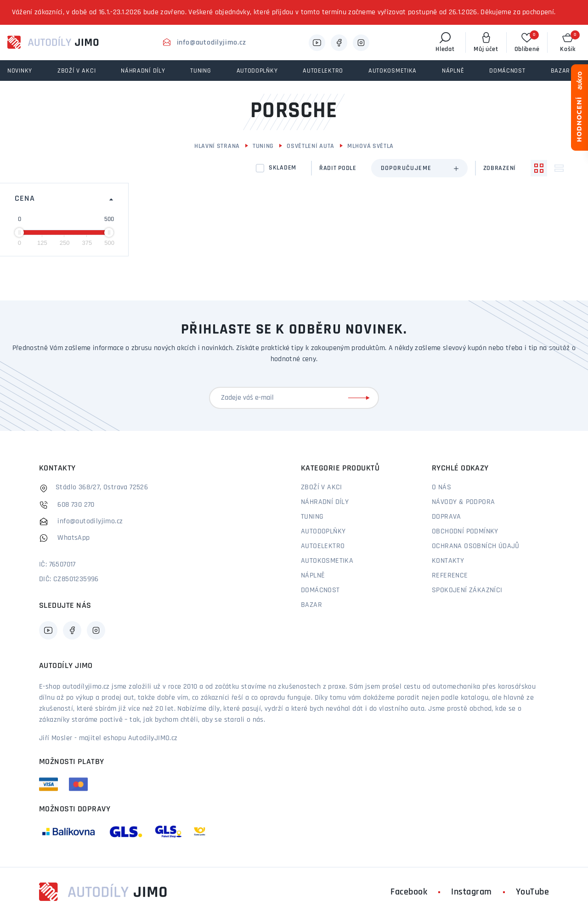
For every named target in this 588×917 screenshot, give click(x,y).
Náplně (313, 576)
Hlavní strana (217, 146)
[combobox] (419, 168)
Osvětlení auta (311, 146)
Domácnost (320, 590)
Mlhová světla (370, 146)
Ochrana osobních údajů (476, 546)
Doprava (447, 517)
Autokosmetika (327, 561)
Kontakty (448, 561)
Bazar (311, 605)
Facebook (409, 892)
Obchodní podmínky (465, 532)
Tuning (263, 146)
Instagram (472, 892)
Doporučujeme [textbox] (406, 168)
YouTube (533, 892)
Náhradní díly (325, 502)
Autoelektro (323, 546)
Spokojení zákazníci (467, 590)
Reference (450, 576)
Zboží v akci (322, 487)
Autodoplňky (323, 532)
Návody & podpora (463, 502)
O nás (441, 487)
